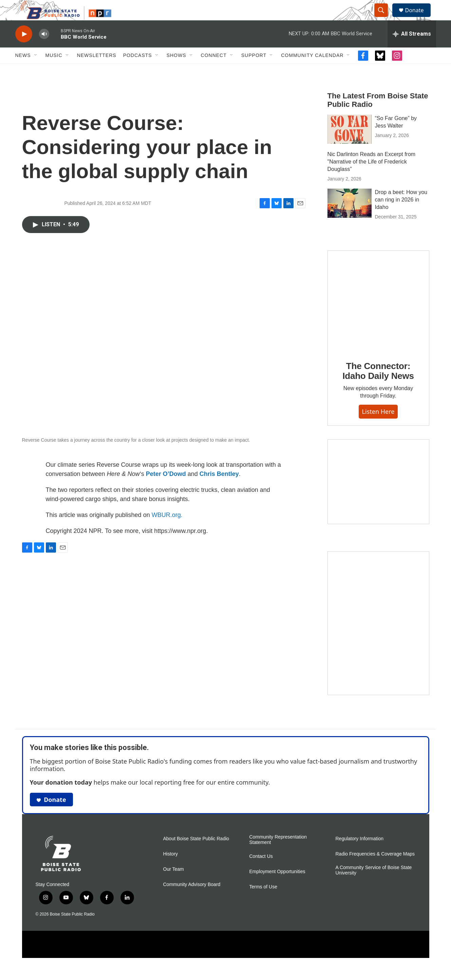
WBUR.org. (167, 530)
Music (54, 71)
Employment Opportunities (277, 887)
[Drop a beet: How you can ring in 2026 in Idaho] (350, 218)
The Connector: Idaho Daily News (378, 386)
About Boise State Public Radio (196, 854)
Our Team (174, 885)
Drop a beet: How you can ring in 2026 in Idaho (401, 215)
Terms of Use (263, 902)
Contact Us (261, 872)
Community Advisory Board (192, 900)
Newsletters (97, 71)
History (171, 869)
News (23, 71)
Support (254, 71)
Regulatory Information (360, 854)
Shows (176, 71)
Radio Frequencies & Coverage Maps (375, 869)
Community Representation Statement (278, 855)
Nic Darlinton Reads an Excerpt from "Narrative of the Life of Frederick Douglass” (372, 177)
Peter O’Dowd (166, 489)
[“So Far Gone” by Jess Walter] (350, 145)
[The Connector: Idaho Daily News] (378, 316)
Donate (419, 18)
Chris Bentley (219, 489)
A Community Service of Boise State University (374, 886)
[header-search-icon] (384, 18)
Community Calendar (312, 71)
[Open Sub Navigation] (36, 71)
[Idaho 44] (378, 497)
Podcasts (138, 71)
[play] (24, 49)
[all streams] (412, 49)
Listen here (378, 427)
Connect (214, 71)
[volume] (44, 49)
